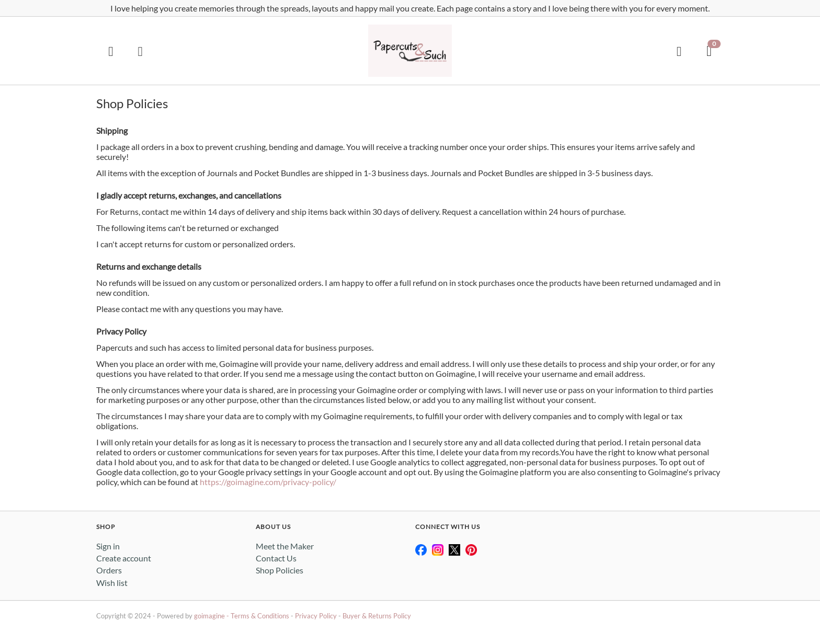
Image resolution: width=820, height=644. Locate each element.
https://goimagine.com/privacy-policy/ (268, 482)
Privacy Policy (316, 616)
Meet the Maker (285, 546)
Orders (109, 570)
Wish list (112, 583)
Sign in (108, 546)
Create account (124, 558)
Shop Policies (280, 570)
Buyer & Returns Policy (377, 616)
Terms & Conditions (260, 616)
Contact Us (276, 558)
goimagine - (212, 616)
